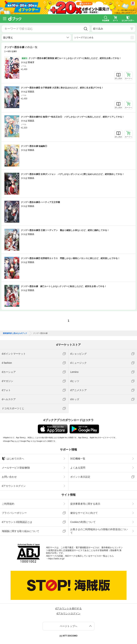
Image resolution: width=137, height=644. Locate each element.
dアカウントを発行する (68, 608)
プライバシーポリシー (14, 513)
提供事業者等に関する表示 (85, 504)
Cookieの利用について (83, 522)
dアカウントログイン (14, 486)
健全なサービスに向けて (84, 513)
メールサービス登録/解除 (16, 468)
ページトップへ (68, 626)
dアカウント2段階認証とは (17, 522)
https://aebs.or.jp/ (56, 559)
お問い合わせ (9, 477)
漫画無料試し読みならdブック (15, 333)
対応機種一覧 (78, 459)
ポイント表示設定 (80, 477)
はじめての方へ (13, 459)
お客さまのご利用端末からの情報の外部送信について (99, 531)
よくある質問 (78, 468)
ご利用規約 (8, 504)
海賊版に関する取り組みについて (21, 531)
